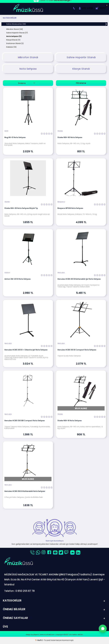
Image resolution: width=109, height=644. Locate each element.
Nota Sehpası (28, 69)
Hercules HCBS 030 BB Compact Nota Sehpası (25, 421)
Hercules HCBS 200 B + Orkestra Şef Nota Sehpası (26, 350)
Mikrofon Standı (28, 57)
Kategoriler (10, 18)
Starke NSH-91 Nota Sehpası (70, 421)
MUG (6, 131)
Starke (60, 131)
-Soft (39, 640)
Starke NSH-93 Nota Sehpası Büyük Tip (21, 208)
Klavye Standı (81, 69)
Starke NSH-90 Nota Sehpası (70, 137)
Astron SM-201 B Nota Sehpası (18, 279)
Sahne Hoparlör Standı (81, 57)
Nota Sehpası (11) (14, 36)
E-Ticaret (46, 640)
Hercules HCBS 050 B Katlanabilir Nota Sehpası (25, 491)
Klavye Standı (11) (13, 40)
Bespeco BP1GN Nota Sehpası (70, 208)
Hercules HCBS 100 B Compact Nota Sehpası (77, 350)
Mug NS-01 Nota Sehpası (15, 137)
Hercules (61, 273)
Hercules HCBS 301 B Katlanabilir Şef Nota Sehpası (79, 279)
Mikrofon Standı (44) (15, 29)
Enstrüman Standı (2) (15, 43)
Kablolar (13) (11, 47)
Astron (7, 273)
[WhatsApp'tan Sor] (103, 629)
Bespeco (61, 202)
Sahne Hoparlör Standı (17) (17, 33)
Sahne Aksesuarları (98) (16, 24)
